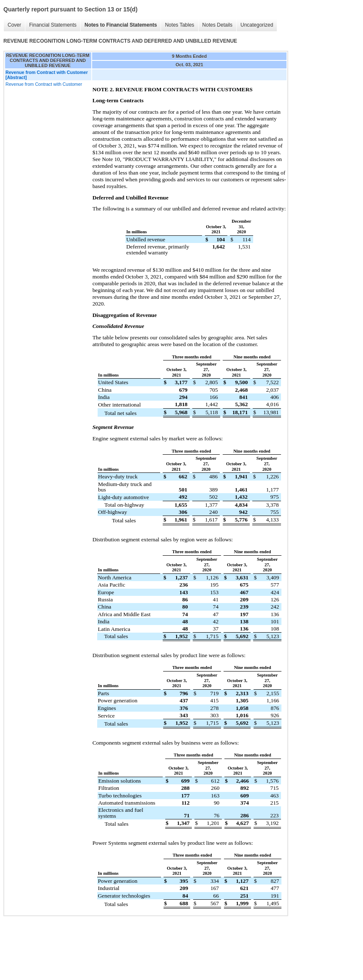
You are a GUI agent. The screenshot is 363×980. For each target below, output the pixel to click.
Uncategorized (257, 25)
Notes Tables (179, 25)
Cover (14, 25)
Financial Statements (53, 25)
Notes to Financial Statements (121, 25)
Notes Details (217, 25)
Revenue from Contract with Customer (44, 84)
